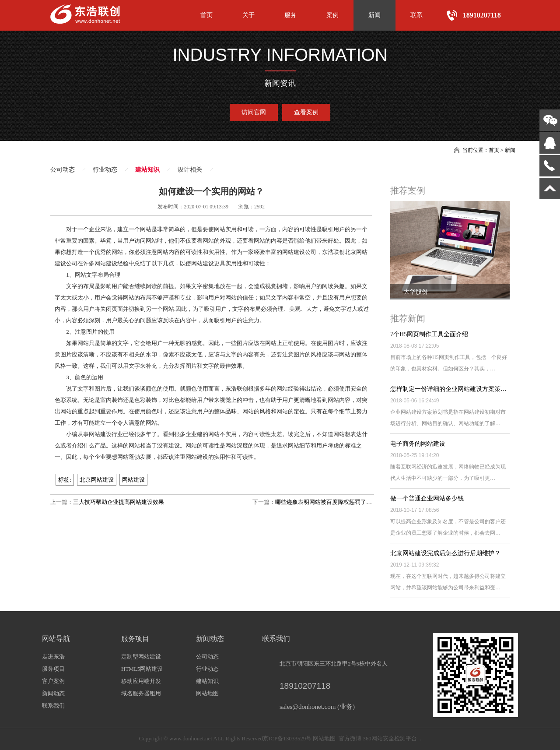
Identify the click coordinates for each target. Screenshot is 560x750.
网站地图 (207, 693)
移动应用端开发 (141, 681)
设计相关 (190, 170)
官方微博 (350, 738)
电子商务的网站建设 (418, 444)
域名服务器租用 (141, 693)
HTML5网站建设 (142, 669)
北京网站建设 (97, 480)
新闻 (374, 15)
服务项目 (53, 669)
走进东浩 (53, 657)
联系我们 (53, 706)
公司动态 (63, 170)
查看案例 (306, 112)
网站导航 (56, 639)
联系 (416, 15)
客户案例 (53, 681)
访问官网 (254, 112)
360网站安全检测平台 (390, 738)
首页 (206, 15)
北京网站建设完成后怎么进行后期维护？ (445, 553)
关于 (248, 15)
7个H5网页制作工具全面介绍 (429, 334)
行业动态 (105, 170)
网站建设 (133, 480)
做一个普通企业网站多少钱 (427, 498)
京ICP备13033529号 (287, 738)
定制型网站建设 (141, 657)
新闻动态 (53, 693)
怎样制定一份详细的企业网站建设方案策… (448, 389)
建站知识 (147, 170)
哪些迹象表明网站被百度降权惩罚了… (324, 502)
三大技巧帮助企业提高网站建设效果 (119, 502)
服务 (290, 15)
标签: (65, 480)
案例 (332, 15)
